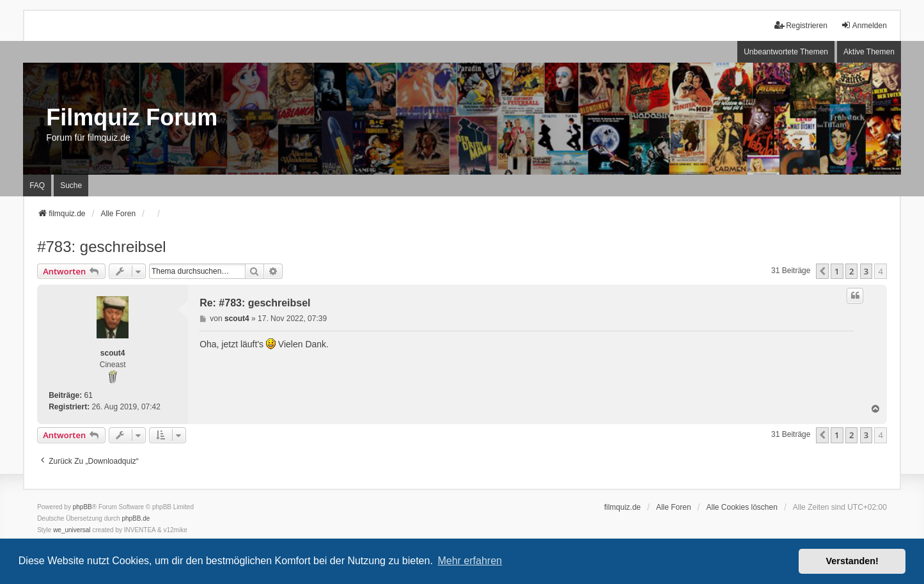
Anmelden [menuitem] (864, 25)
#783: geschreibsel (101, 247)
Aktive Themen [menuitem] (869, 52)
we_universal (72, 530)
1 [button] (837, 271)
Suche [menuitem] (71, 185)
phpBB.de (136, 518)
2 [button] (851, 271)
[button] (822, 271)
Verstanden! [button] (852, 561)
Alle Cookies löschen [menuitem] (741, 507)
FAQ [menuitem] (37, 185)
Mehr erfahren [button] (470, 561)
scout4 (113, 353)
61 (88, 395)
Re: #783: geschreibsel (255, 303)
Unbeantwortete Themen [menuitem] (786, 52)
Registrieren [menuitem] (801, 25)
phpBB (82, 507)
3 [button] (866, 271)
